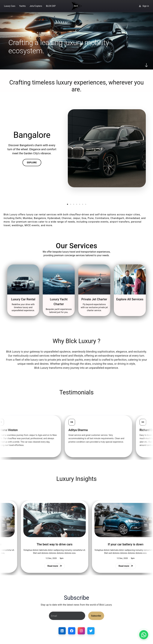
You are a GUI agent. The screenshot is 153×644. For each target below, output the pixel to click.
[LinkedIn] (62, 631)
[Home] (76, 6)
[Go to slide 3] (74, 204)
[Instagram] (81, 631)
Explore (32, 163)
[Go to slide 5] (80, 204)
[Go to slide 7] (86, 204)
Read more (50, 566)
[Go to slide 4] (77, 204)
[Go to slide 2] (71, 204)
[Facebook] (72, 631)
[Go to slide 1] (67, 204)
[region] (76, 437)
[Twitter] (91, 631)
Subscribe (96, 616)
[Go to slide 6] (83, 204)
